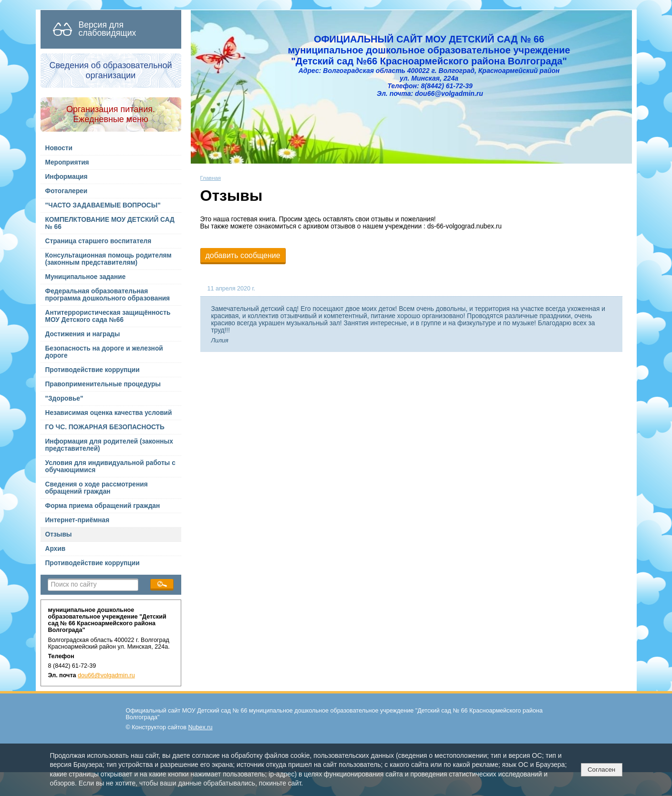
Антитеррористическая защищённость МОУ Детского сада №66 (108, 316)
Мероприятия (67, 162)
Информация (67, 177)
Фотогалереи (67, 191)
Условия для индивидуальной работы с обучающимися (110, 466)
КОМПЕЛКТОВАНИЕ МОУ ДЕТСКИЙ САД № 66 (110, 223)
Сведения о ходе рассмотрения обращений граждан (97, 488)
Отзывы (59, 534)
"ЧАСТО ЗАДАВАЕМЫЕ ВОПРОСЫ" (103, 205)
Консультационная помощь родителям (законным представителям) (109, 259)
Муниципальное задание (86, 277)
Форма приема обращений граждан (103, 506)
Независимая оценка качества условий (109, 413)
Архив (56, 549)
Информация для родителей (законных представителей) (109, 445)
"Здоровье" (64, 398)
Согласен (601, 770)
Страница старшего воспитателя (98, 241)
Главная (211, 178)
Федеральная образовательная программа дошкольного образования (108, 295)
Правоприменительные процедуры (103, 384)
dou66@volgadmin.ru (106, 675)
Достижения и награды (83, 334)
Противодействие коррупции (93, 370)
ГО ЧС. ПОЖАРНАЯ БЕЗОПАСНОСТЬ (105, 427)
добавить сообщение (243, 255)
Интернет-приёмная (78, 520)
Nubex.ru (201, 727)
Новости (59, 148)
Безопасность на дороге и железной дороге (104, 352)
